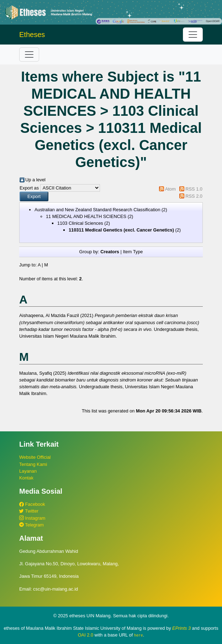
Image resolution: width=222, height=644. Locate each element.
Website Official (35, 457)
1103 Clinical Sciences (80, 223)
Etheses (32, 35)
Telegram (31, 525)
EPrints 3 (181, 628)
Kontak (26, 478)
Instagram (32, 518)
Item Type (133, 252)
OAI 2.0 (86, 635)
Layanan (28, 471)
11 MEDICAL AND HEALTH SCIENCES (86, 216)
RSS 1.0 (194, 189)
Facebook (32, 504)
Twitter (29, 511)
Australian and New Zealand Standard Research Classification (97, 210)
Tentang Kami (33, 464)
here (139, 635)
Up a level (35, 180)
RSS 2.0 (194, 196)
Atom (170, 189)
